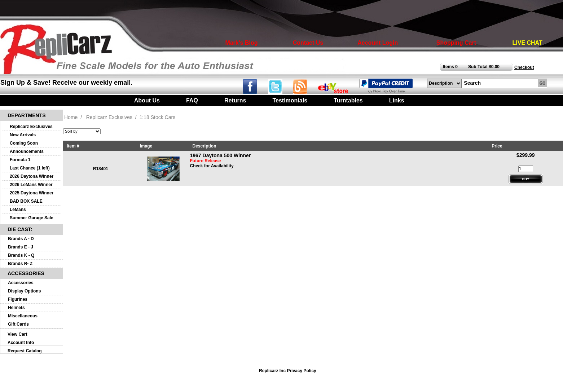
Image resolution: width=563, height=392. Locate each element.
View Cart (17, 334)
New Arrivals (23, 135)
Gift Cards (18, 324)
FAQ (192, 100)
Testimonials (290, 100)
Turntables (348, 100)
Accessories (21, 283)
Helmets (16, 308)
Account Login (378, 43)
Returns (235, 100)
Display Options (24, 291)
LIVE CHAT (527, 43)
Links (397, 100)
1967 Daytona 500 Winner (221, 155)
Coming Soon (24, 143)
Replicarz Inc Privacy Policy (288, 371)
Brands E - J (21, 247)
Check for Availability (212, 166)
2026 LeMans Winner (31, 185)
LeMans (18, 210)
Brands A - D (21, 239)
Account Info (21, 343)
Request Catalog (25, 351)
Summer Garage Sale (32, 218)
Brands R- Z (20, 264)
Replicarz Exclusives (31, 127)
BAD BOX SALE (26, 201)
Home (71, 117)
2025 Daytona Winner (32, 193)
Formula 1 (20, 160)
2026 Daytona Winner (32, 176)
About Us (147, 100)
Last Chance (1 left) (30, 168)
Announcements (27, 151)
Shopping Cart (456, 43)
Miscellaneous (23, 316)
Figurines (18, 299)
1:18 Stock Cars (158, 117)
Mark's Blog (241, 43)
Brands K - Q (21, 255)
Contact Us (308, 43)
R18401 (101, 169)
